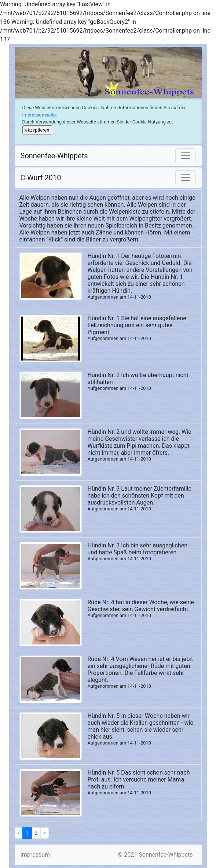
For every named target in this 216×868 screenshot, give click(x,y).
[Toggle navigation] (186, 156)
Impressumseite (39, 115)
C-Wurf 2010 (41, 178)
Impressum (35, 855)
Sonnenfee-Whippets (54, 156)
